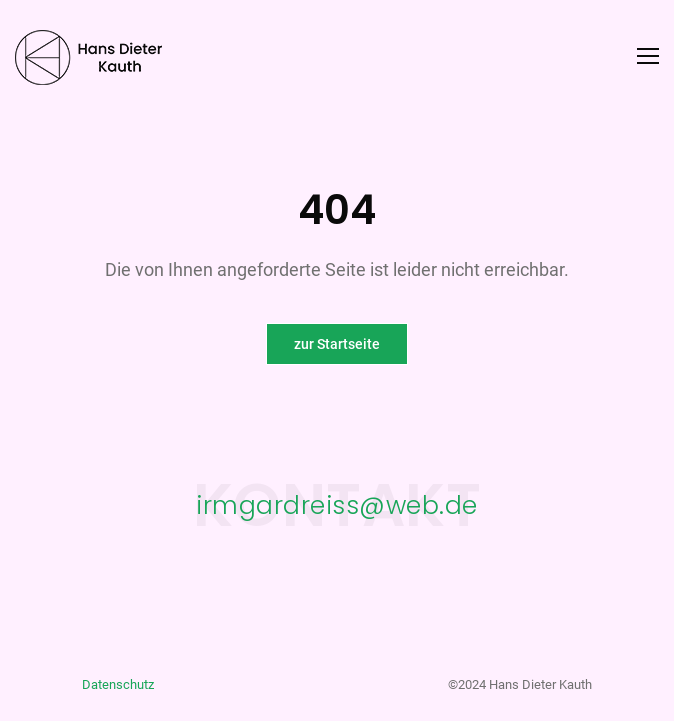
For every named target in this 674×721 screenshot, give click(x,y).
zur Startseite (337, 344)
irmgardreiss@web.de (337, 504)
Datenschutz (118, 684)
